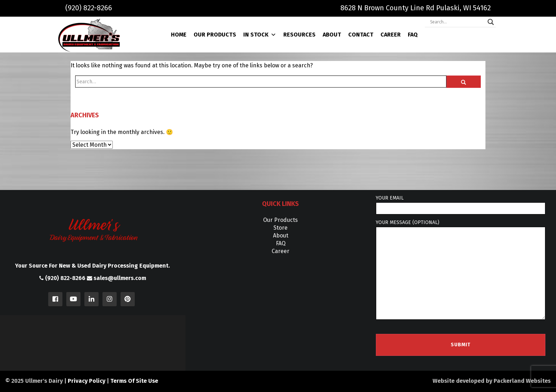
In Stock (260, 35)
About (332, 35)
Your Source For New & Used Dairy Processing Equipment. (93, 266)
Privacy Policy (87, 381)
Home (179, 35)
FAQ (413, 35)
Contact (361, 35)
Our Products (215, 35)
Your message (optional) (461, 270)
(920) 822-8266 (89, 8)
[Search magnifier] (491, 22)
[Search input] (457, 22)
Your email (461, 205)
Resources (299, 35)
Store (280, 228)
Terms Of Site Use (134, 381)
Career (391, 35)
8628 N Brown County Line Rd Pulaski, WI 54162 (416, 8)
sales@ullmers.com (116, 278)
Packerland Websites (522, 381)
